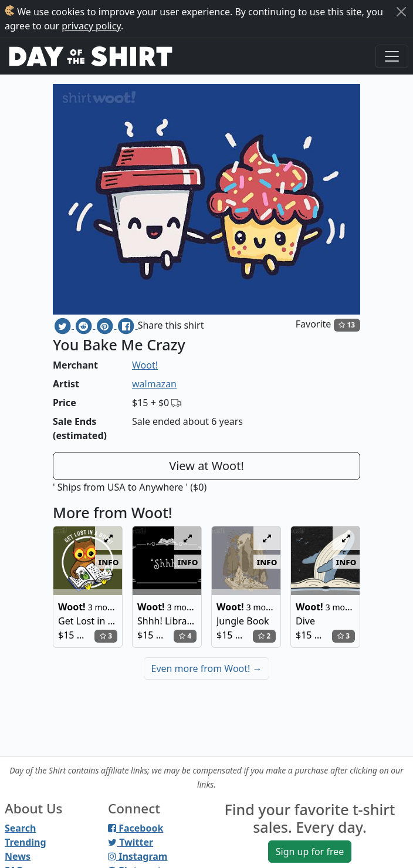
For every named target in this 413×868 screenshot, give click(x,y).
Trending (26, 842)
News (18, 856)
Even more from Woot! (207, 668)
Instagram (138, 856)
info (109, 562)
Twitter (131, 842)
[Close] (401, 12)
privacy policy (91, 26)
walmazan (154, 384)
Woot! (145, 365)
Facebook (136, 828)
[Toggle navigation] (392, 56)
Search (20, 828)
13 (347, 325)
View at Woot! (206, 466)
